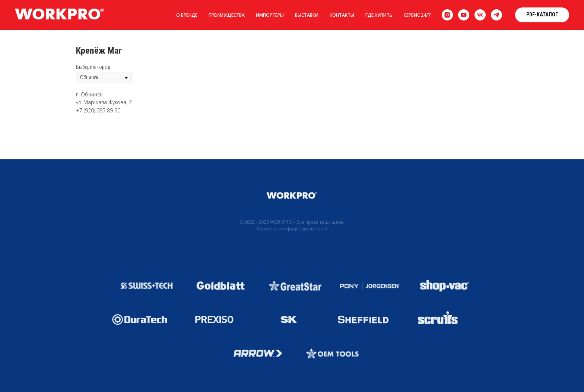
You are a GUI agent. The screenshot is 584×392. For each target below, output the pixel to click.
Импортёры (270, 15)
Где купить (379, 15)
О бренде (187, 15)
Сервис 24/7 (417, 15)
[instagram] (447, 15)
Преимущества (227, 15)
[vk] (480, 15)
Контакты (342, 15)
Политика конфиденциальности (292, 229)
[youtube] (464, 15)
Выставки (307, 15)
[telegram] (496, 15)
